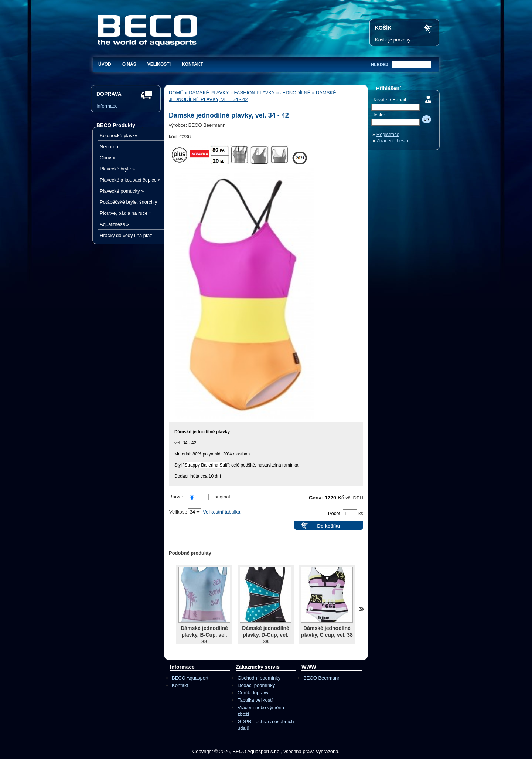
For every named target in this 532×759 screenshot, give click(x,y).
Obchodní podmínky (259, 678)
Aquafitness (114, 224)
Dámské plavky (209, 93)
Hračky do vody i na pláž (126, 235)
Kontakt (192, 64)
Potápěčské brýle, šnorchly (128, 202)
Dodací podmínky (256, 685)
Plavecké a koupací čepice (130, 180)
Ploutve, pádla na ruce (126, 213)
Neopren (109, 147)
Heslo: (378, 115)
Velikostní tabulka (221, 512)
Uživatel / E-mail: (389, 100)
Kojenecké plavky (118, 135)
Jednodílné (295, 93)
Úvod (105, 64)
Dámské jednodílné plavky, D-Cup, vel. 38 (266, 635)
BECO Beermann (322, 678)
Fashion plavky (255, 93)
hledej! (380, 65)
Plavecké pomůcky (122, 191)
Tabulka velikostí (255, 700)
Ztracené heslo (392, 141)
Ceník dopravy (253, 693)
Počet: (335, 513)
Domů (176, 93)
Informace (107, 106)
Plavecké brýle (117, 169)
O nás (129, 64)
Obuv (108, 158)
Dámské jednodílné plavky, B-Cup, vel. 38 (204, 635)
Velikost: (178, 512)
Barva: (176, 497)
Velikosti (159, 64)
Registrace (388, 134)
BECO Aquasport (190, 678)
